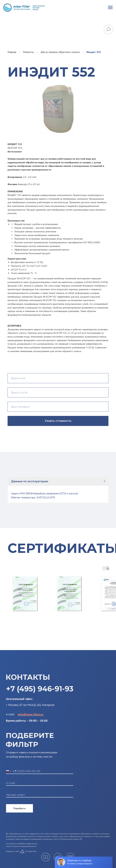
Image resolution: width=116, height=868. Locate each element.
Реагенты (28, 52)
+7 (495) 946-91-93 (37, 689)
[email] (37, 783)
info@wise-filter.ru (28, 714)
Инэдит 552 (94, 52)
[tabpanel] (58, 494)
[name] (37, 795)
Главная (12, 52)
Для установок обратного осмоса (60, 52)
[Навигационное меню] (110, 8)
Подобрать (17, 808)
